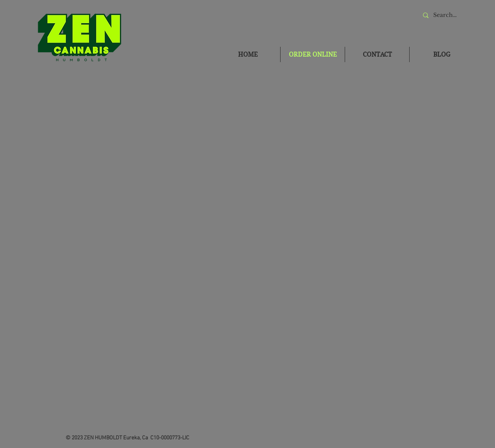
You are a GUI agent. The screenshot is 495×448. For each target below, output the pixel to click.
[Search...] (445, 15)
